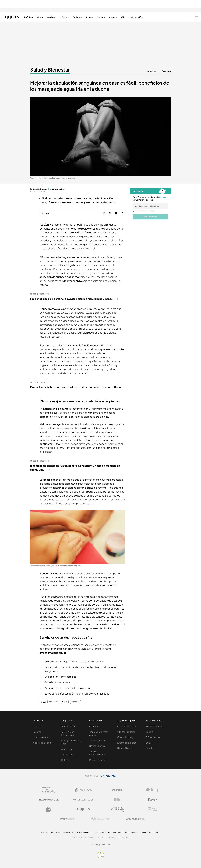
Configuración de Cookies (101, 832)
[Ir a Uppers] (11, 17)
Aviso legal (45, 832)
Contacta (94, 726)
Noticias (37, 726)
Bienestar (75, 702)
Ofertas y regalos (126, 732)
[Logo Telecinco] (83, 790)
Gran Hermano (69, 726)
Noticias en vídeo (42, 743)
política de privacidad (149, 211)
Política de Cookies (121, 832)
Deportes (151, 71)
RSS (149, 832)
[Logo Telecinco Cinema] (118, 809)
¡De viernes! (67, 754)
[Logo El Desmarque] (49, 800)
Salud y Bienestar (126, 748)
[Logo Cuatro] (118, 790)
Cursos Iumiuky (125, 737)
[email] (150, 206)
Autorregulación (98, 740)
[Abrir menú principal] (196, 17)
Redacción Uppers (38, 189)
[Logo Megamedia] (102, 844)
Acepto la (145, 211)
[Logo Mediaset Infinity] (49, 790)
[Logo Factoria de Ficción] (83, 800)
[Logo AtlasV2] (66, 819)
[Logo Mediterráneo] (135, 819)
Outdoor (66, 760)
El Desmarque (153, 737)
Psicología (166, 71)
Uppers (149, 732)
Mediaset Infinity (154, 726)
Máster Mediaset (98, 760)
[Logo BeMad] (49, 809)
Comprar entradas (127, 726)
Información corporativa (60, 832)
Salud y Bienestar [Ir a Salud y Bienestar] (50, 70)
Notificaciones (97, 746)
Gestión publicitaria (138, 832)
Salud (65, 702)
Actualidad (53, 702)
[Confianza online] (101, 858)
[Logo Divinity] (152, 790)
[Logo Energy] (152, 800)
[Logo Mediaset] (100, 778)
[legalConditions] (133, 211)
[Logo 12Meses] (152, 809)
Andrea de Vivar (57, 189)
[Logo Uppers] (83, 809)
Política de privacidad (80, 832)
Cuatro (149, 743)
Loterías (37, 732)
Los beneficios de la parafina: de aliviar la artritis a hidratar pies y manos (74, 299)
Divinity (149, 748)
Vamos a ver (67, 749)
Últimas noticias (41, 737)
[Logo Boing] (118, 800)
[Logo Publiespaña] (100, 819)
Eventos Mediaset (127, 743)
